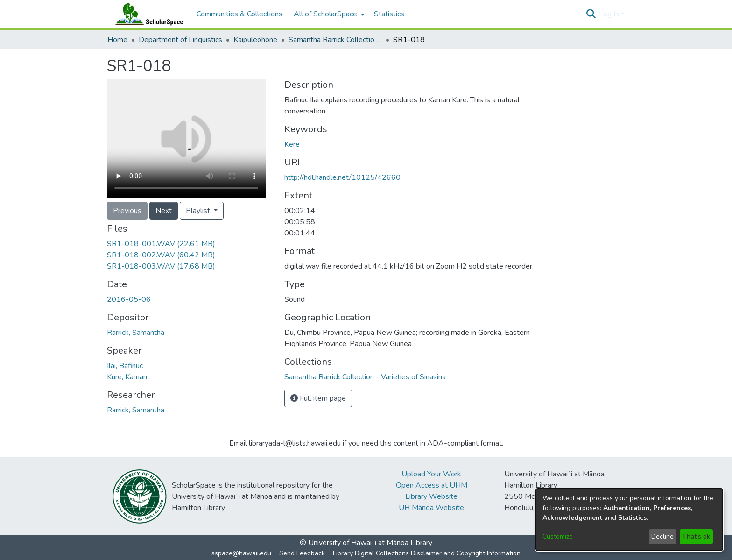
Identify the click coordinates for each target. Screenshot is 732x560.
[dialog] (629, 520)
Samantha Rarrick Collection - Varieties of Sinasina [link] (335, 40)
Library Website (431, 496)
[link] (161, 244)
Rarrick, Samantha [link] (136, 333)
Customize (558, 536)
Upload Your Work (431, 474)
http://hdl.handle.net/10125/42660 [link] (342, 177)
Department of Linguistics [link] (180, 40)
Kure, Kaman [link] (127, 377)
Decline (662, 536)
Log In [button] (610, 14)
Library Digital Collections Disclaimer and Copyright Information (427, 553)
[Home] (147, 14)
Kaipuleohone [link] (255, 40)
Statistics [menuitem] (389, 14)
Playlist (199, 211)
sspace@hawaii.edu (241, 553)
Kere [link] (292, 144)
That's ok (696, 536)
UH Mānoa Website (431, 508)
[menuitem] (328, 14)
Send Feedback (302, 553)
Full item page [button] (318, 398)
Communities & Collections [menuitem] (239, 14)
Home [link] (117, 40)
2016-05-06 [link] (129, 299)
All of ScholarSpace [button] (325, 14)
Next (164, 211)
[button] (591, 14)
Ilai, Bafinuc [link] (125, 366)
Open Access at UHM (432, 485)
